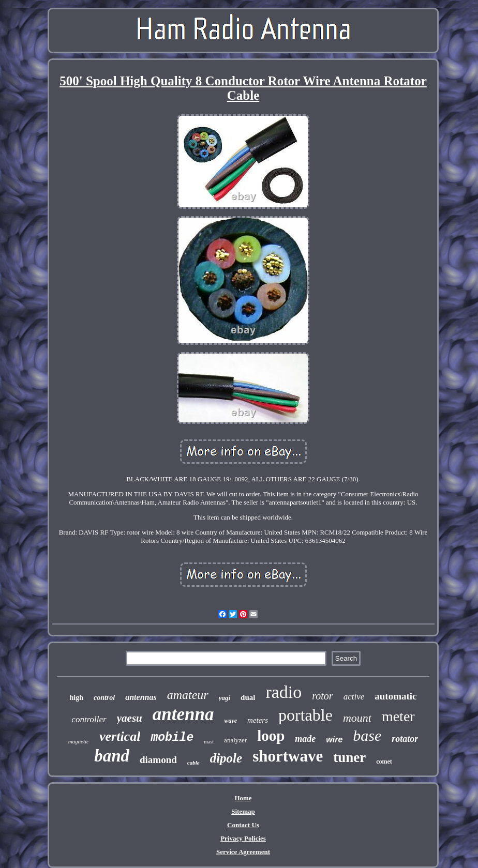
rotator (405, 739)
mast (209, 742)
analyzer (235, 740)
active (354, 697)
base (367, 735)
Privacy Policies (243, 838)
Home (243, 798)
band (112, 756)
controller (89, 719)
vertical (120, 736)
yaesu (130, 718)
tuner (349, 757)
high (76, 698)
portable (305, 715)
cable (193, 763)
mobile (172, 738)
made (305, 739)
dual (248, 697)
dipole (226, 758)
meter (398, 716)
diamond (158, 760)
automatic (395, 696)
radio (283, 692)
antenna (183, 714)
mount (357, 718)
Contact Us (243, 825)
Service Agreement (243, 852)
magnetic (79, 741)
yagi (225, 698)
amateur (188, 695)
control (104, 698)
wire (334, 740)
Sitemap (243, 811)
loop (271, 736)
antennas (141, 697)
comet (384, 762)
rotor (322, 696)
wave (230, 721)
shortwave (288, 756)
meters (258, 720)
